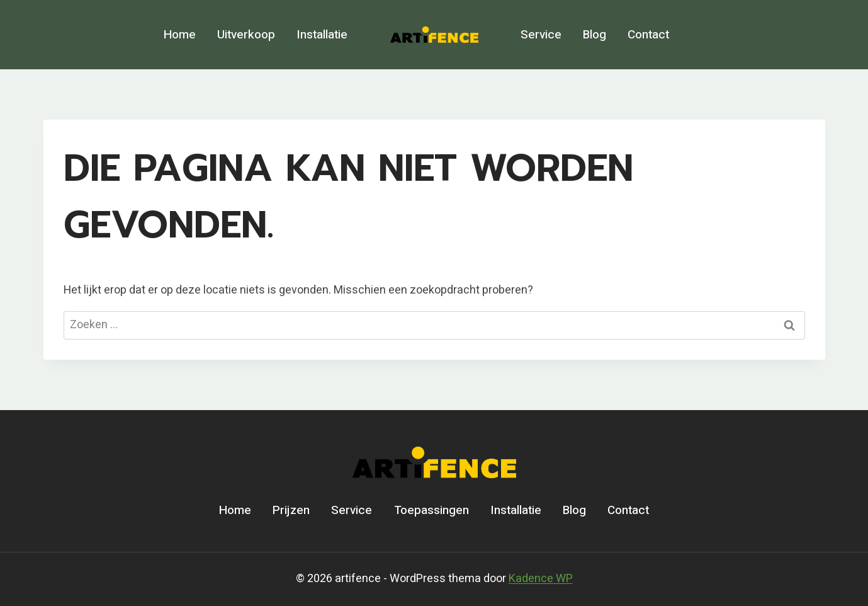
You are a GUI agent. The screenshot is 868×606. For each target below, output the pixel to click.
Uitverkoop (246, 35)
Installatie (322, 35)
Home (180, 35)
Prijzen (291, 510)
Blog (595, 35)
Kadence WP (541, 579)
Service (541, 35)
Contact (648, 35)
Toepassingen (431, 510)
